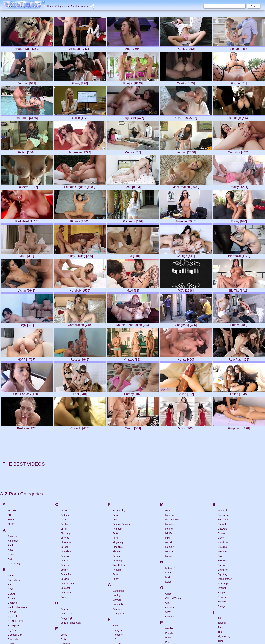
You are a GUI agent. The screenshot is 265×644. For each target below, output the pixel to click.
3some (11, 453)
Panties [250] (186, 48)
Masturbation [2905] (186, 186)
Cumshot (65, 521)
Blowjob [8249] (133, 83)
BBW (11, 522)
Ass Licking (14, 497)
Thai (220, 565)
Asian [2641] (27, 290)
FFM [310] (133, 255)
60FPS (12, 457)
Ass (10, 492)
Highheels (118, 595)
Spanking (223, 503)
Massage (170, 448)
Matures (170, 457)
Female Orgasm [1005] (80, 186)
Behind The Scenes (18, 541)
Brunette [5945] (186, 221)
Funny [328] (80, 83)
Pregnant (170, 598)
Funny (116, 512)
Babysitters (14, 513)
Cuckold (65, 512)
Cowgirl (64, 503)
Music (168, 489)
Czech (64, 530)
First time (118, 480)
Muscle (169, 485)
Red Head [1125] (27, 221)
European (65, 577)
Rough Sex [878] (133, 117)
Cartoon (65, 448)
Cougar (64, 494)
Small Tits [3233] (186, 117)
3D (9, 448)
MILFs (169, 467)
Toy (220, 588)
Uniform (222, 604)
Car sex (64, 444)
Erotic (63, 573)
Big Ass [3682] (80, 221)
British (11, 604)
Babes (11, 509)
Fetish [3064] (27, 152)
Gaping (117, 529)
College (64, 480)
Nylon (168, 515)
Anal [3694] (133, 48)
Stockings (223, 517)
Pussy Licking (173, 612)
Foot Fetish (119, 498)
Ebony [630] (239, 221)
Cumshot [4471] (239, 152)
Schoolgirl (223, 444)
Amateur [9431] (80, 48)
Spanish (222, 498)
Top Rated (223, 583)
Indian (116, 616)
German (117, 533)
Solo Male (223, 494)
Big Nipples (14, 559)
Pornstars (170, 589)
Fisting (116, 489)
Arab (10, 483)
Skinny (221, 467)
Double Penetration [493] (133, 324)
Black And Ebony (17, 582)
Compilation (67, 485)
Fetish (116, 467)
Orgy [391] (27, 324)
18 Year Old (14, 444)
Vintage (222, 621)
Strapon (222, 526)
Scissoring (223, 448)
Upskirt (222, 609)
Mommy (170, 480)
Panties (169, 562)
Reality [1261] (239, 186)
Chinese (65, 471)
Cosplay (65, 489)
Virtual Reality (225, 626)
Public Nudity (172, 603)
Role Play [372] (239, 359)
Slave (221, 471)
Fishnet (117, 485)
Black (11, 577)
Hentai (116, 582)
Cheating (65, 467)
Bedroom (13, 536)
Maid (168, 444)
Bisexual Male (15, 568)
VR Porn (222, 635)
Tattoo (221, 551)
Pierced (169, 580)
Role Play (170, 642)
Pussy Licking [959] (80, 255)
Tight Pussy (224, 570)
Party (168, 571)
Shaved (222, 457)
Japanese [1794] (80, 152)
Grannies (118, 542)
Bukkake (13, 618)
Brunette (12, 609)
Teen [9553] (133, 186)
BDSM (11, 527)
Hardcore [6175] (27, 117)
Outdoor (170, 550)
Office (168, 527)
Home (50, 6)
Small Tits (223, 476)
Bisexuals (13, 573)
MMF (168, 471)
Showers (222, 462)
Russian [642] (80, 359)
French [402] (239, 324)
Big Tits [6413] (239, 290)
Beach (11, 532)
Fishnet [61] (239, 83)
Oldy (168, 536)
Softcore (222, 485)
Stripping (222, 530)
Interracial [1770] (239, 255)
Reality (169, 624)
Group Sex (119, 547)
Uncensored (224, 600)
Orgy (168, 545)
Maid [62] (133, 290)
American (13, 474)
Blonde (12, 586)
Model (168, 476)
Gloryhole (118, 538)
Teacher (222, 556)
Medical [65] (133, 152)
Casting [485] (186, 83)
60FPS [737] (27, 359)
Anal (10, 479)
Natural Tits (171, 501)
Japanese (118, 638)
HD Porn (117, 577)
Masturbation (172, 453)
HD (115, 573)
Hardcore (118, 568)
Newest (85, 6)
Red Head (171, 628)
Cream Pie (66, 508)
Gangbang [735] (186, 324)
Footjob (117, 503)
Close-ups (66, 476)
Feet (115, 453)
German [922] (27, 83)
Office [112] (80, 117)
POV (168, 594)
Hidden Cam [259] (27, 48)
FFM (115, 471)
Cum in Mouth (68, 517)
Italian (116, 626)
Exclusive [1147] (27, 186)
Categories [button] (62, 6)
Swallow (222, 535)
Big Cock (13, 550)
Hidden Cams (120, 591)
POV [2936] (186, 290)
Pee (167, 575)
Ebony (64, 568)
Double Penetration (70, 556)
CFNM (64, 462)
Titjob (221, 574)
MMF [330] (27, 255)
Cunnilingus (67, 526)
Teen (220, 561)
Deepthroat (66, 547)
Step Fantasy (225, 512)
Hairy (116, 559)
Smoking (222, 480)
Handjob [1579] (80, 290)
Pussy (168, 607)
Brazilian (13, 600)
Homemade (119, 600)
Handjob (117, 563)
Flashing (117, 494)
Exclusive (65, 582)
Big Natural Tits (16, 554)
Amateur (12, 469)
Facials (117, 448)
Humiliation (119, 604)
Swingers (223, 540)
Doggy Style (67, 551)
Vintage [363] (133, 359)
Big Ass (12, 545)
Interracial (118, 621)
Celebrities (66, 457)
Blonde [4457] (239, 48)
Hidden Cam (119, 586)
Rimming (170, 638)
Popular (75, 6)
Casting (64, 453)
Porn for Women (174, 585)
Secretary (223, 453)
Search (254, 6)
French (117, 508)
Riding (169, 633)
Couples (65, 498)
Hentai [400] (186, 359)
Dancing (65, 542)
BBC (10, 518)
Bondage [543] (239, 117)
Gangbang (118, 524)
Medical (169, 462)
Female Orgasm (121, 457)
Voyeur (222, 630)
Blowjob (12, 591)
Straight (222, 521)
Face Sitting (119, 444)
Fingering (118, 476)
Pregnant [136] (133, 221)
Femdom (118, 462)
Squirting (222, 508)
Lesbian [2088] (186, 152)
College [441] (186, 255)
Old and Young (173, 532)
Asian (11, 488)
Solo (220, 489)
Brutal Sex (13, 614)
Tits (220, 579)
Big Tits (12, 563)
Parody (169, 566)
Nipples (169, 506)
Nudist (169, 510)
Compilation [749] (80, 324)
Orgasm (170, 541)
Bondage (13, 595)
